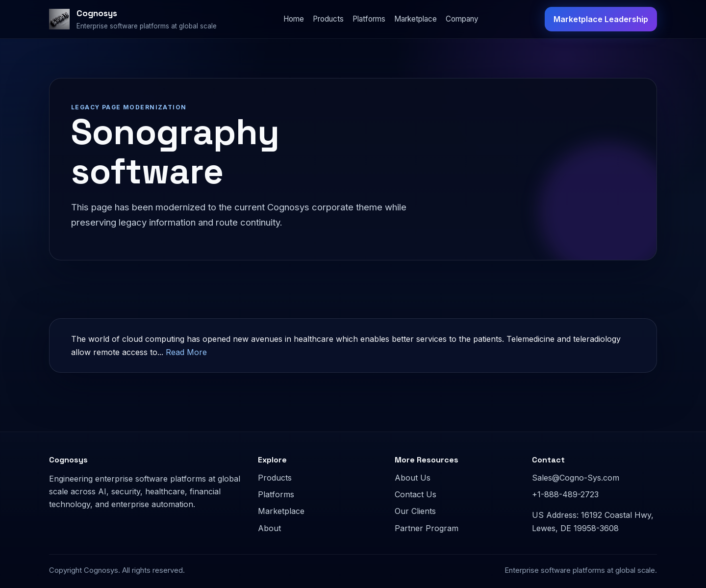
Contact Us (416, 494)
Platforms (369, 19)
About (269, 528)
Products (328, 19)
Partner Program (427, 528)
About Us (413, 478)
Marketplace (416, 19)
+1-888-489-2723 (565, 494)
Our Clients (415, 511)
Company (462, 19)
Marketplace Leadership (601, 19)
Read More (186, 352)
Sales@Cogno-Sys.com (576, 478)
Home (294, 19)
